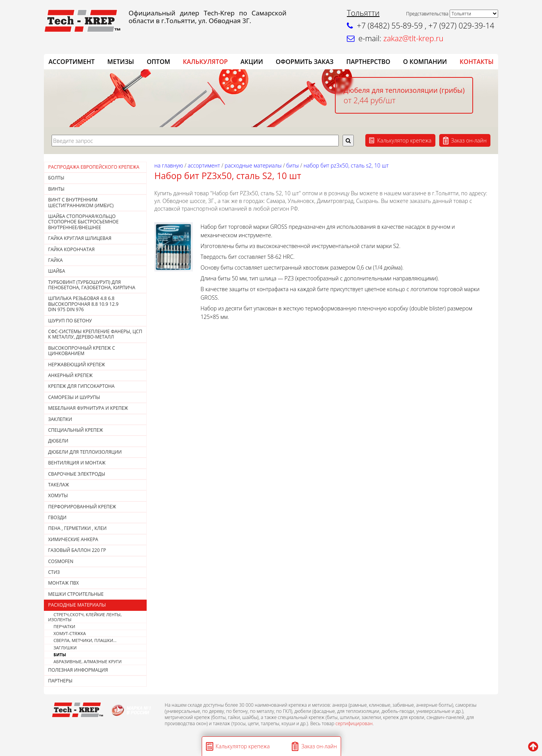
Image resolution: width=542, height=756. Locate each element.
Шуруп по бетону (70, 321)
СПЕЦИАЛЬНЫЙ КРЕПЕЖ (76, 430)
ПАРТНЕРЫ (60, 681)
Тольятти (363, 13)
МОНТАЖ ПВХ (64, 583)
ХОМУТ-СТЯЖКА (70, 633)
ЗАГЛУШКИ (65, 648)
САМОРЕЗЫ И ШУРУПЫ (74, 397)
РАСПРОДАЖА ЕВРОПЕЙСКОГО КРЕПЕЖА (94, 167)
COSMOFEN (61, 561)
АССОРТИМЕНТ (72, 62)
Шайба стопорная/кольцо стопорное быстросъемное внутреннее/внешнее (83, 222)
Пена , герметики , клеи (77, 528)
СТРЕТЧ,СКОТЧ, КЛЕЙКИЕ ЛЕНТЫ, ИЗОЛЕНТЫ (85, 617)
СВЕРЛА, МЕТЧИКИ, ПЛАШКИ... (85, 640)
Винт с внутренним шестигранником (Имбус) (81, 202)
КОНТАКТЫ (477, 62)
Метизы (121, 62)
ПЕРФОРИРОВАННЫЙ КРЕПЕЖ (82, 507)
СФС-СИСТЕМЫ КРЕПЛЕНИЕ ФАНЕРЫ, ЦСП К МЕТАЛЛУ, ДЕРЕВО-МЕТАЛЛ (95, 334)
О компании (425, 62)
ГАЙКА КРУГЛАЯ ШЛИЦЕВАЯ (80, 238)
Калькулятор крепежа (404, 140)
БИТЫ (60, 655)
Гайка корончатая (71, 249)
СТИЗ (54, 572)
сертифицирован (354, 723)
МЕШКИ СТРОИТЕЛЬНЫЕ (76, 594)
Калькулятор (205, 62)
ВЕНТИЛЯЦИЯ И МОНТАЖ (77, 463)
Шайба (57, 271)
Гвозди (57, 517)
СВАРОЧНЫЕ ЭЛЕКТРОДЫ (77, 474)
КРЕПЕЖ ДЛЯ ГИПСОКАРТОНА (81, 386)
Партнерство (368, 62)
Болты (56, 178)
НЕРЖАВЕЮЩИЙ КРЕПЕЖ (77, 365)
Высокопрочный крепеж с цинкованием (82, 351)
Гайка (55, 260)
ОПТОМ (158, 62)
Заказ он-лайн (469, 140)
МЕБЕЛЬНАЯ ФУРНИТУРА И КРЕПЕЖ (88, 408)
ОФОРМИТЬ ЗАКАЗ (304, 62)
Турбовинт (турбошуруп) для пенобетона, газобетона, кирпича (92, 285)
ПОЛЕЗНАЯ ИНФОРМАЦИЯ (78, 670)
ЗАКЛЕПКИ (60, 419)
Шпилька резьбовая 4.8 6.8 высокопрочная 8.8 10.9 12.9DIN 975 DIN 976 (83, 304)
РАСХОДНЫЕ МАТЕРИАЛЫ (77, 605)
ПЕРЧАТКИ (64, 626)
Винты (56, 189)
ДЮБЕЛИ (58, 441)
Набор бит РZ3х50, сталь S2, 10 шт (346, 165)
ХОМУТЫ (58, 495)
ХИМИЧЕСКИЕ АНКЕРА (73, 539)
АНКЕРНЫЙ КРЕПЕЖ (70, 375)
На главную (169, 165)
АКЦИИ (252, 62)
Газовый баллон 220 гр (77, 550)
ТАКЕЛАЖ (59, 485)
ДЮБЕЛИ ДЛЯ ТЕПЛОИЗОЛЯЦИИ (85, 452)
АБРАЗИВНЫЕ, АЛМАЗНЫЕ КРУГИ (88, 661)
